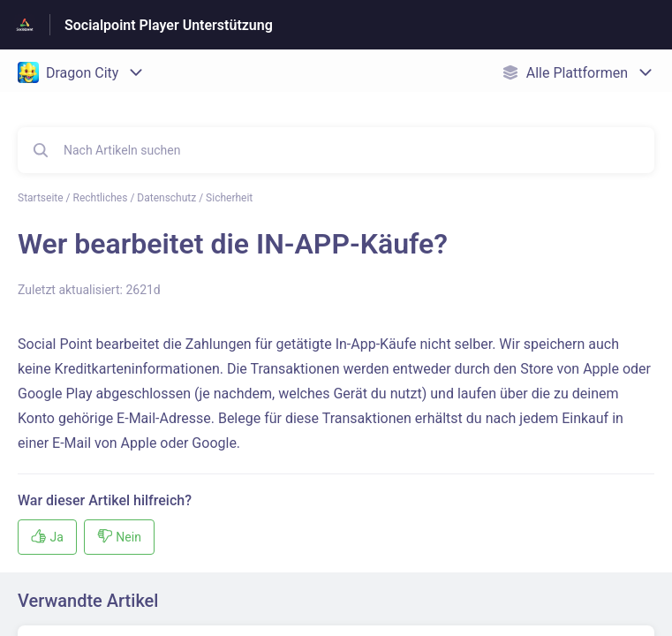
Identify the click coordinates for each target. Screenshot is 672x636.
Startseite (41, 198)
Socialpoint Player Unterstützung (169, 25)
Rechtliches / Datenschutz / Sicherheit (163, 198)
